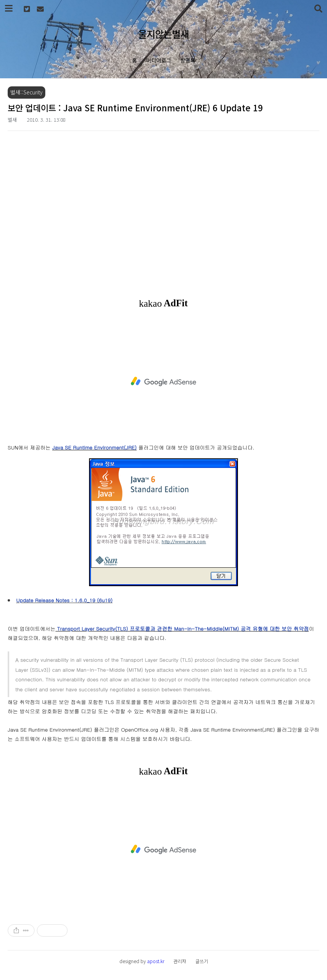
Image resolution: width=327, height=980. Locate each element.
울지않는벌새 (163, 34)
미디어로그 (159, 60)
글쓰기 (202, 961)
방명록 (188, 60)
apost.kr (156, 961)
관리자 (180, 961)
